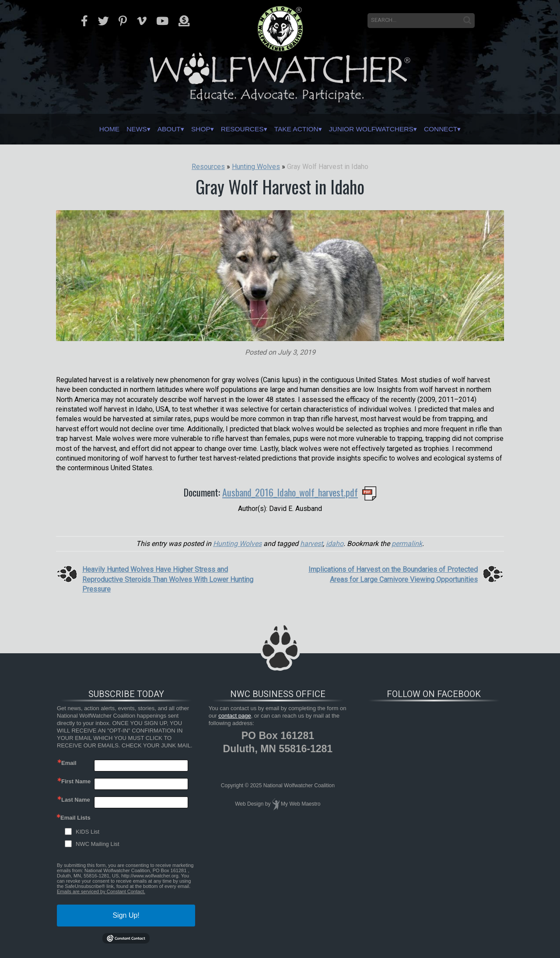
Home (76, 129)
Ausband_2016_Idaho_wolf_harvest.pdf (290, 492)
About (148, 129)
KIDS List (87, 832)
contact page (234, 716)
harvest (311, 544)
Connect (473, 129)
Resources (237, 129)
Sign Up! (126, 915)
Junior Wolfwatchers (390, 129)
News (109, 129)
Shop (187, 129)
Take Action (301, 129)
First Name (76, 781)
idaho (335, 544)
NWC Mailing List (98, 844)
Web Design (249, 804)
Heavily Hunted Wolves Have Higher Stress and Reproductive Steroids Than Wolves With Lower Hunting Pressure (168, 579)
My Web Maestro (301, 804)
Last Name (76, 800)
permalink (407, 544)
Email (69, 763)
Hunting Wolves (237, 544)
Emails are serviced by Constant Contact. (101, 891)
